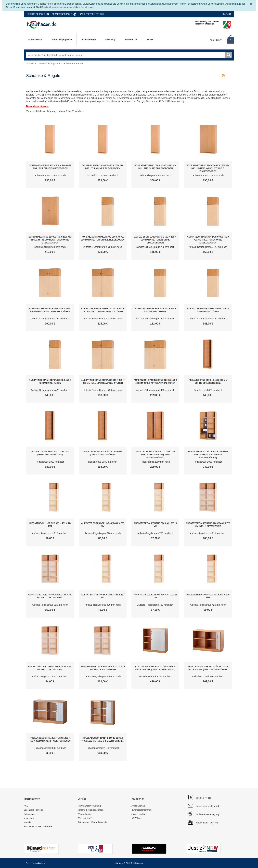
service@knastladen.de (208, 806)
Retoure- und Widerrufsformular (93, 822)
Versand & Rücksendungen (90, 810)
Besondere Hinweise (33, 810)
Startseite (31, 63)
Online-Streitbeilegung (208, 814)
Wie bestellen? (84, 818)
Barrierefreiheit (89, 14)
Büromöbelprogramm (62, 39)
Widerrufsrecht (84, 814)
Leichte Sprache (36, 14)
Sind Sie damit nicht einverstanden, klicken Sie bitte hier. (65, 7)
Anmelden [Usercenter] (216, 40)
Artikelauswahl (35, 39)
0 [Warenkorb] (231, 40)
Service (150, 39)
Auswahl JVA (131, 39)
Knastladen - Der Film (207, 823)
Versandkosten (38, 863)
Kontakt (226, 14)
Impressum (29, 818)
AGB (26, 806)
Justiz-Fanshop (88, 39)
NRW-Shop (110, 39)
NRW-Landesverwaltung (89, 806)
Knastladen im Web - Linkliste (38, 826)
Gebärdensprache (62, 14)
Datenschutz (30, 814)
